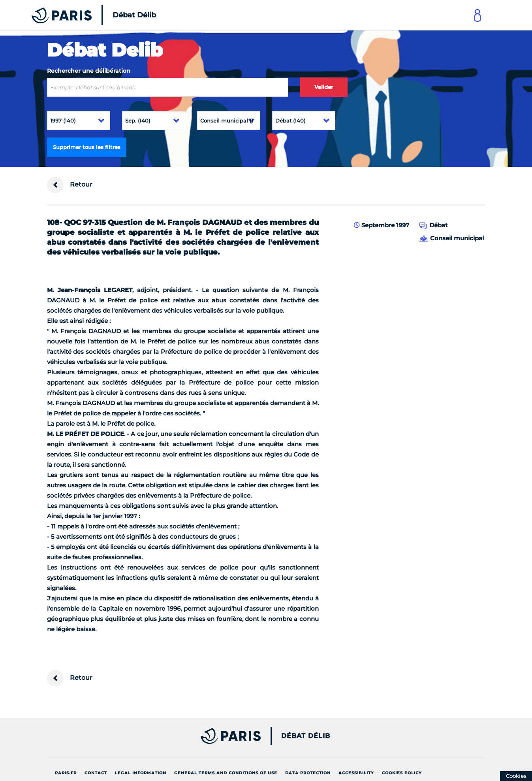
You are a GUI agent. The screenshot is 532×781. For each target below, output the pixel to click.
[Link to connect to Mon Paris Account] (477, 15)
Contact (96, 773)
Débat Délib (306, 736)
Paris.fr (66, 773)
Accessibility (356, 773)
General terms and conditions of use (226, 773)
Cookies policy (402, 773)
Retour (70, 185)
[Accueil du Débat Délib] (83, 15)
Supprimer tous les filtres (87, 147)
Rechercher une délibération (89, 71)
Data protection (308, 773)
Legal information (141, 773)
